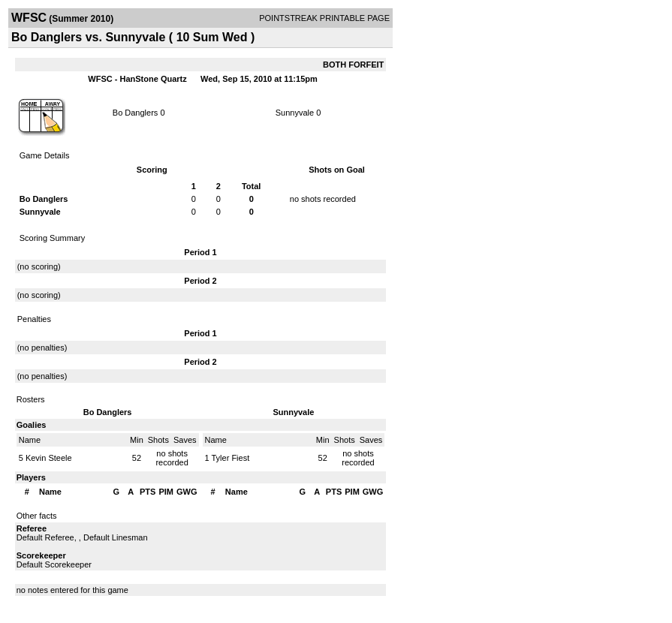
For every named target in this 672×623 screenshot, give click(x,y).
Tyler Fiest (230, 458)
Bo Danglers (136, 113)
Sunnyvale (295, 113)
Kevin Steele (49, 458)
